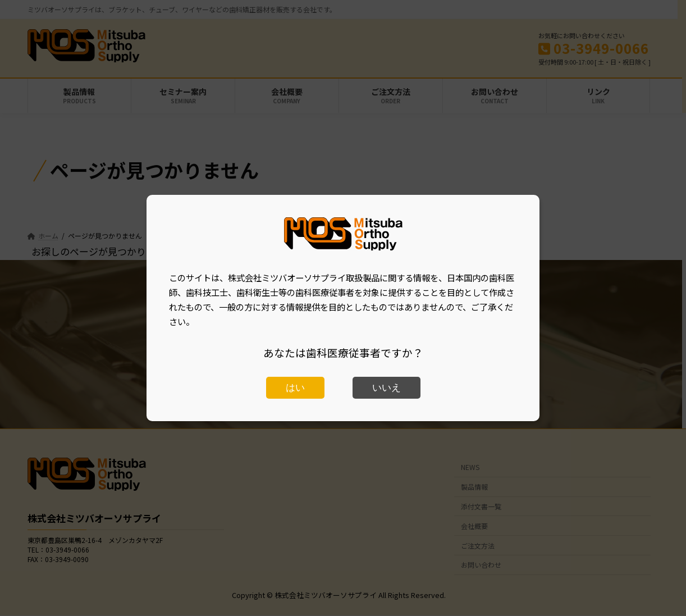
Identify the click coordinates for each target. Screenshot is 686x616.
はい (295, 388)
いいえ (387, 388)
